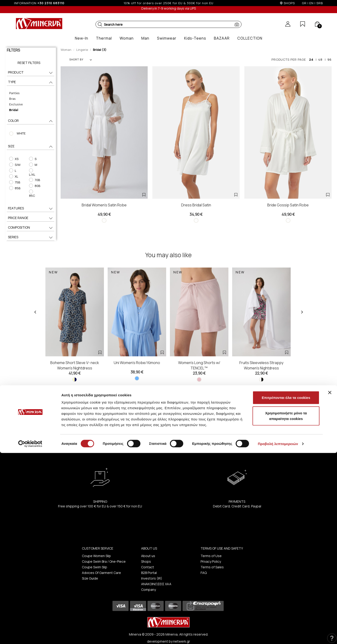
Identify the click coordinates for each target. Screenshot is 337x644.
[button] (100, 24)
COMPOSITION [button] (31, 221)
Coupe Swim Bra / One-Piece (104, 554)
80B (34, 182)
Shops (146, 554)
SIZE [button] (31, 147)
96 (330, 60)
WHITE (20, 133)
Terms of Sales (212, 560)
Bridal (12, 110)
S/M (13, 165)
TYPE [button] (31, 82)
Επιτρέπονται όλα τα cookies (286, 589)
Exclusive (15, 104)
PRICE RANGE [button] (31, 211)
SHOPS (289, 3)
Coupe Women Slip (96, 549)
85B (13, 188)
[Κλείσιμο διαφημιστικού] (330, 584)
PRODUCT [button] (31, 73)
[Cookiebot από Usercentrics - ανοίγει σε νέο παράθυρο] (30, 635)
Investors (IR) (152, 571)
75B (13, 182)
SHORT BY (81, 59)
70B (34, 176)
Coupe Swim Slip (95, 560)
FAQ (204, 566)
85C (35, 188)
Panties (13, 93)
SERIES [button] (31, 230)
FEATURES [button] (31, 201)
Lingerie (82, 50)
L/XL (35, 171)
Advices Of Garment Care (101, 566)
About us (148, 549)
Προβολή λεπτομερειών (278, 635)
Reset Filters (29, 63)
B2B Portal (149, 566)
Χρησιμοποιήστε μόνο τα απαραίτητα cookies (286, 607)
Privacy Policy (211, 554)
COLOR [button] (31, 121)
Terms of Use (211, 549)
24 (311, 60)
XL (12, 176)
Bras (11, 99)
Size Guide (90, 571)
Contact (148, 560)
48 (320, 60)
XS (12, 159)
